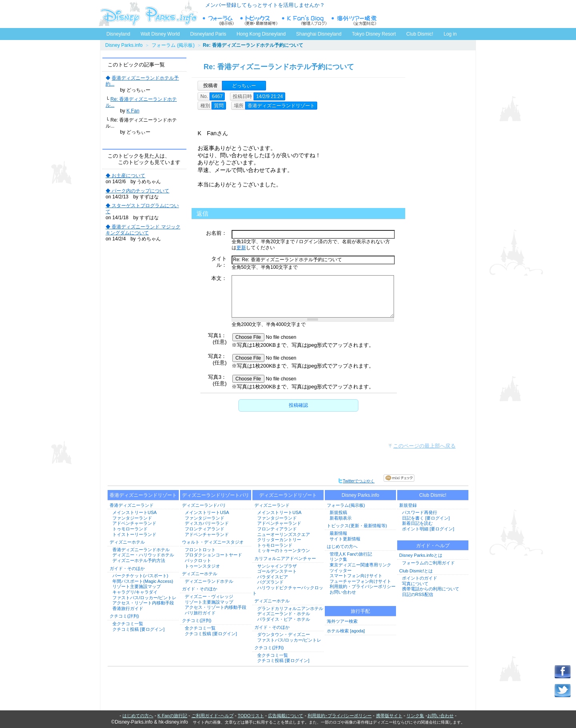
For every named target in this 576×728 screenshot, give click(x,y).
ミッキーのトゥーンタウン (284, 550)
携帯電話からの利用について (431, 589)
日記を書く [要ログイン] (426, 518)
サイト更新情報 (345, 539)
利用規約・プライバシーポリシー (363, 586)
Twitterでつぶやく (356, 481)
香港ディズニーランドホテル (141, 550)
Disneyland (118, 34)
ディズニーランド (272, 505)
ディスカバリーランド (207, 523)
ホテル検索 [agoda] (346, 631)
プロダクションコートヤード (213, 555)
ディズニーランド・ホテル (284, 614)
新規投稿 (338, 512)
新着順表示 (341, 518)
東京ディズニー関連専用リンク (360, 565)
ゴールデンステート (277, 571)
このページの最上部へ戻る (424, 446)
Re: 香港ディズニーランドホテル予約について (279, 67)
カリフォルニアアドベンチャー (285, 558)
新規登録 (408, 505)
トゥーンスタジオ (202, 566)
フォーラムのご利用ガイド (428, 563)
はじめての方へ (342, 546)
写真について (415, 584)
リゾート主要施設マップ (137, 586)
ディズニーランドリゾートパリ (216, 495)
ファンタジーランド (132, 518)
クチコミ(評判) (124, 616)
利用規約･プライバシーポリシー (340, 716)
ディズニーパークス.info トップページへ (148, 14)
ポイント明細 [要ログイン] (428, 529)
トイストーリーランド (134, 534)
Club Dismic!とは (416, 571)
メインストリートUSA (135, 512)
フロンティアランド (205, 529)
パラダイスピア (273, 577)
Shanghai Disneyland (319, 34)
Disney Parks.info (124, 45)
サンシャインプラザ (277, 566)
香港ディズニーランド (132, 505)
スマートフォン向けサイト (356, 576)
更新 (241, 248)
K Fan (133, 111)
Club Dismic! (420, 34)
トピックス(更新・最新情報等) (357, 526)
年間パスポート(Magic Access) (143, 581)
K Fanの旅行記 (172, 716)
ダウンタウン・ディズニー (284, 634)
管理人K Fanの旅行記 (351, 554)
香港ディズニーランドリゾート (143, 495)
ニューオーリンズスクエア (284, 534)
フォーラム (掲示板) (173, 45)
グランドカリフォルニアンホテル (290, 608)
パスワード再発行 (420, 512)
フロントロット (200, 550)
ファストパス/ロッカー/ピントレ (144, 598)
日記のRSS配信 (418, 594)
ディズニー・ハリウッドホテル (143, 555)
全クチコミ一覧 (128, 624)
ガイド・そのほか (127, 568)
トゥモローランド (130, 529)
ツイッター (341, 570)
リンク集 (338, 559)
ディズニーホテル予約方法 (139, 560)
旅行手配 (360, 611)
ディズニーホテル (127, 542)
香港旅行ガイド (128, 608)
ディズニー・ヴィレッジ (209, 596)
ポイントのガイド (420, 578)
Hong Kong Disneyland (261, 34)
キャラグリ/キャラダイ (135, 592)
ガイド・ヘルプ (433, 546)
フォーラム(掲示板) (346, 505)
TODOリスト (251, 716)
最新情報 (338, 533)
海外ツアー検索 (342, 621)
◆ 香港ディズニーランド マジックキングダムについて (143, 230)
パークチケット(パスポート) (140, 576)
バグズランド (270, 582)
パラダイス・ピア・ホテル (284, 619)
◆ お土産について (125, 176)
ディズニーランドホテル (209, 581)
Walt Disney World (159, 32)
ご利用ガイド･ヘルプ (213, 716)
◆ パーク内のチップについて (137, 191)
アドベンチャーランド (134, 523)
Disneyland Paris (208, 34)
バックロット (198, 560)
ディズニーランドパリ (204, 505)
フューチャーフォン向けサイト (360, 581)
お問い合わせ (343, 592)
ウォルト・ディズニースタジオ (213, 542)
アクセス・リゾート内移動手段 (143, 603)
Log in (450, 34)
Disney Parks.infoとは (421, 555)
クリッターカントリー (279, 540)
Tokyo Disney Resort (374, 34)
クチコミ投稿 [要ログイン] (138, 629)
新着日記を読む (417, 523)
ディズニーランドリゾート (288, 495)
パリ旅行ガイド (200, 613)
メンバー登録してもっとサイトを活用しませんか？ (265, 5)
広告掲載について (286, 716)
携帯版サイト (389, 716)
